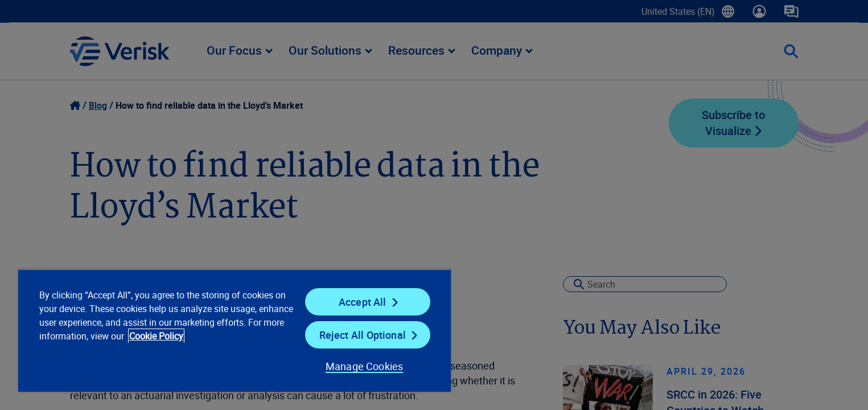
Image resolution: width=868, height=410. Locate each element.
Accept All (363, 302)
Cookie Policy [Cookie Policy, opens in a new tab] (156, 336)
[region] (235, 330)
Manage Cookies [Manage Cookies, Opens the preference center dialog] (365, 366)
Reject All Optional (363, 335)
